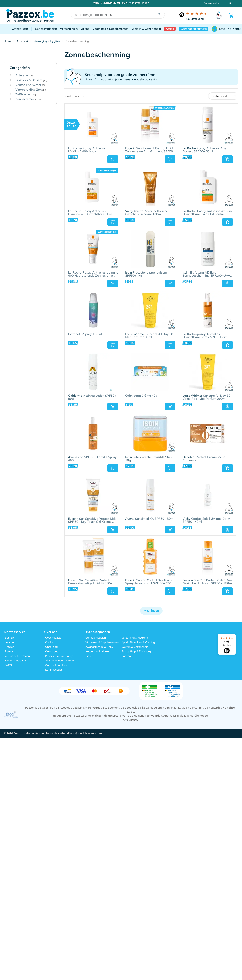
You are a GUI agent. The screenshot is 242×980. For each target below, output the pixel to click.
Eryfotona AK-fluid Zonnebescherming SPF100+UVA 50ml (206, 274)
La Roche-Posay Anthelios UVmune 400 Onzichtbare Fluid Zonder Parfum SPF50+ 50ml (90, 213)
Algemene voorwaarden (60, 661)
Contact (50, 642)
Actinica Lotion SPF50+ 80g (92, 397)
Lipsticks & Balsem (31, 80)
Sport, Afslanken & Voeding (138, 642)
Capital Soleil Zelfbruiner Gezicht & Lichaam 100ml (147, 213)
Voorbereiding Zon (31, 90)
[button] (113, 159)
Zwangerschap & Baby (99, 647)
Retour (9, 651)
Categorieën (17, 29)
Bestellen (10, 638)
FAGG (8, 665)
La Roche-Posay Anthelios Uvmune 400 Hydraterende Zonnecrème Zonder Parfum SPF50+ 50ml (93, 274)
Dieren (89, 656)
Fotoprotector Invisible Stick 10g (149, 459)
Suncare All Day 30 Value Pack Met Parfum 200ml (207, 397)
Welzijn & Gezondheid (146, 29)
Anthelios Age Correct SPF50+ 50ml (204, 150)
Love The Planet (226, 29)
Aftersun (24, 75)
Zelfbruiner (26, 94)
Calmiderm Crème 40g (141, 396)
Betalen (10, 647)
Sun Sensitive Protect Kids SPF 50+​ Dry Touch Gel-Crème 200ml (92, 520)
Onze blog (51, 647)
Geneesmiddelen (46, 29)
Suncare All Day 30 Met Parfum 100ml (149, 336)
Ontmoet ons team (57, 665)
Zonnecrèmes (28, 99)
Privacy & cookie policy (59, 656)
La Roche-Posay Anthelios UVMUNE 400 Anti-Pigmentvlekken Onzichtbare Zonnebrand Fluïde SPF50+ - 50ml (93, 150)
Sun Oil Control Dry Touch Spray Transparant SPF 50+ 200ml (150, 582)
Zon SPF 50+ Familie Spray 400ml (92, 459)
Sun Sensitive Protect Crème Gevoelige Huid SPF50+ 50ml (90, 582)
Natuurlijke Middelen (98, 651)
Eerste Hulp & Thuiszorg (136, 651)
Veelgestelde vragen (17, 656)
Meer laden (151, 610)
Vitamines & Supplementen (110, 29)
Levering (10, 642)
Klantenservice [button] (212, 3)
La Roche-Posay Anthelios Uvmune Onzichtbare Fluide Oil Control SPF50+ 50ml (208, 213)
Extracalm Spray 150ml (85, 334)
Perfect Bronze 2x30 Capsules (204, 459)
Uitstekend (195, 19)
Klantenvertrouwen (16, 661)
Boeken (126, 656)
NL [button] (231, 3)
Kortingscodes (54, 670)
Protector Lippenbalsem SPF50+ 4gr (146, 274)
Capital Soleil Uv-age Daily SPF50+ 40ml (206, 520)
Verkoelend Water (30, 85)
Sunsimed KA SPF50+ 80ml (150, 519)
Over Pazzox (53, 638)
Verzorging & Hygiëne (75, 29)
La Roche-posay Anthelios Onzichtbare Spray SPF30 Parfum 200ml (207, 336)
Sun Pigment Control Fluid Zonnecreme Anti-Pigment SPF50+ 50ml (150, 150)
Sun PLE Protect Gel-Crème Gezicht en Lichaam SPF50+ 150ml (208, 582)
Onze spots (52, 651)
